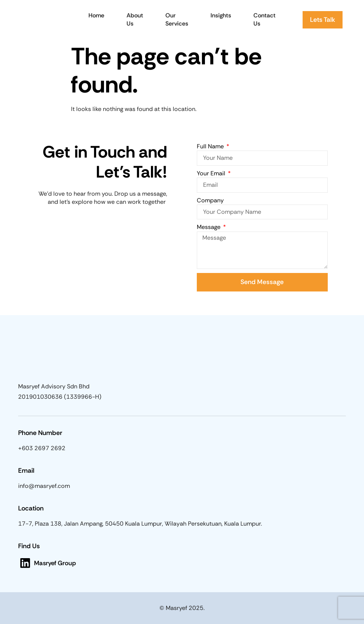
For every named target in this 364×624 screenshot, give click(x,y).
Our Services (177, 19)
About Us (135, 19)
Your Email (212, 173)
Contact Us (264, 19)
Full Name (211, 146)
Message (209, 227)
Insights (221, 15)
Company (210, 200)
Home (96, 15)
